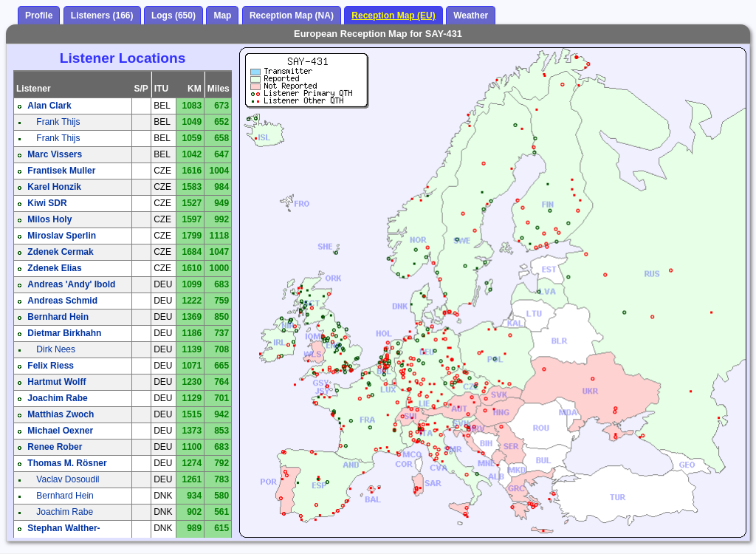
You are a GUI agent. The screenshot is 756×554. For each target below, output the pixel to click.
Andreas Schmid (62, 301)
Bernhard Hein (58, 317)
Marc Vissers (55, 154)
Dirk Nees (56, 349)
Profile (39, 16)
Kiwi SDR (47, 203)
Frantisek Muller (61, 171)
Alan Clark (49, 106)
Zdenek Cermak (60, 252)
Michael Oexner (60, 431)
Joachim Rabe (57, 398)
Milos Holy (49, 219)
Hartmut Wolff (56, 382)
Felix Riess (51, 366)
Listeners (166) (102, 16)
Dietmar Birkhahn (64, 333)
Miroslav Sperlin (62, 236)
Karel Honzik (54, 187)
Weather (471, 16)
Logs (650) (173, 16)
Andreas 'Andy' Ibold (71, 284)
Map (222, 16)
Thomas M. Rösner (67, 463)
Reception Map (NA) (292, 16)
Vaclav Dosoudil (68, 479)
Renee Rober (55, 447)
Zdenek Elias (54, 268)
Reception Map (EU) (393, 16)
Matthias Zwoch (61, 414)
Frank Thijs (58, 122)
